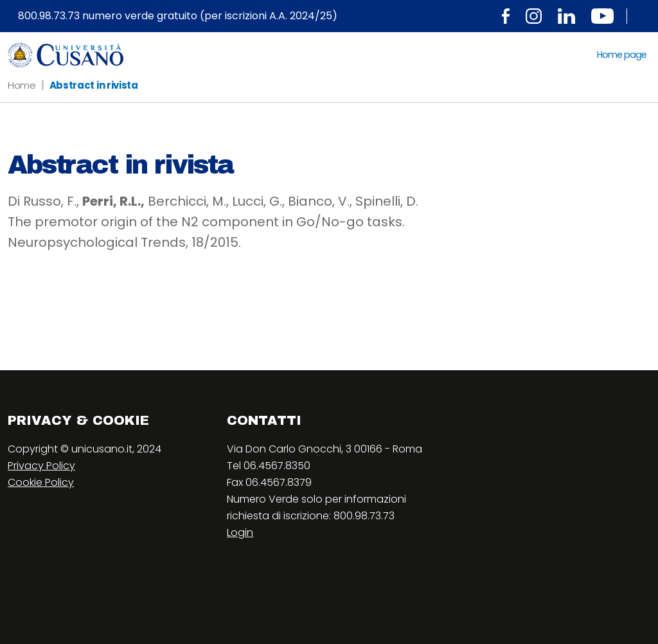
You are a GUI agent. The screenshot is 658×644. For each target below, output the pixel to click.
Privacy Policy (41, 466)
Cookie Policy (41, 482)
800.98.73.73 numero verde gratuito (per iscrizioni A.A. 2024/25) (178, 16)
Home (22, 85)
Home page (622, 55)
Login (240, 532)
